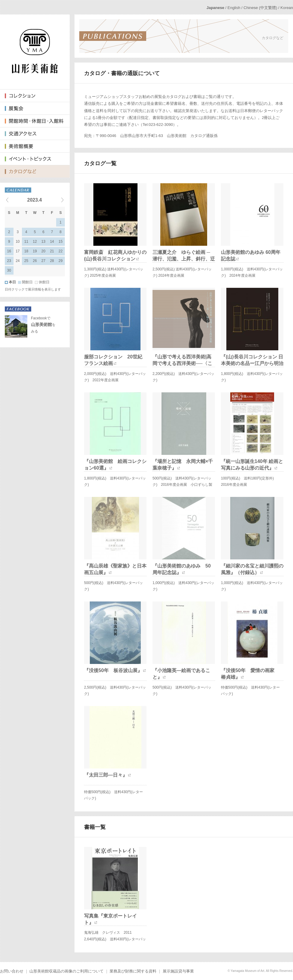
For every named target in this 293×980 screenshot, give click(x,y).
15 (60, 242)
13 (43, 242)
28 (52, 261)
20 (43, 251)
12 (35, 242)
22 (60, 251)
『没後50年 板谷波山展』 (113, 670)
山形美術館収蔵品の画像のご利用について (66, 971)
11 (26, 242)
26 (35, 261)
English (234, 8)
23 (9, 261)
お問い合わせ (12, 971)
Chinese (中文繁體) (260, 8)
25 (26, 261)
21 (52, 251)
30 (9, 270)
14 (52, 242)
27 (43, 261)
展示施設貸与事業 (178, 971)
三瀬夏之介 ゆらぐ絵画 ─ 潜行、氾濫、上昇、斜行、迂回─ (184, 259)
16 (9, 251)
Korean (287, 8)
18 (26, 251)
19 (35, 251)
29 (60, 261)
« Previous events (15, 200)
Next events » (55, 200)
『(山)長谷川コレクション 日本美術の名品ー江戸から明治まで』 (252, 364)
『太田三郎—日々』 (106, 775)
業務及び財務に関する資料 (133, 971)
